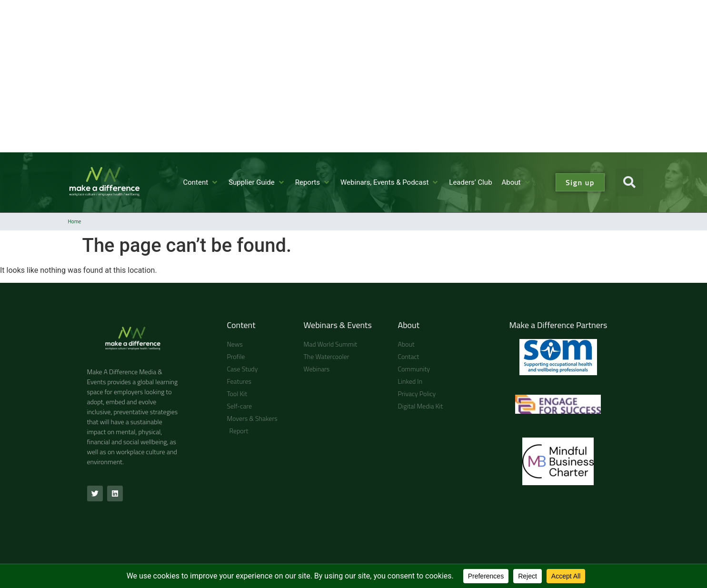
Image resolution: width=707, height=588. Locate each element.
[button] (629, 182)
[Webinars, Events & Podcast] (390, 183)
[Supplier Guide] (257, 183)
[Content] (201, 183)
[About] (517, 183)
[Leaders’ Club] (470, 183)
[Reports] (313, 183)
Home (75, 221)
